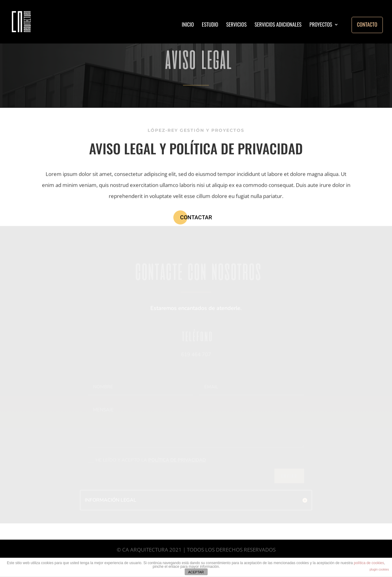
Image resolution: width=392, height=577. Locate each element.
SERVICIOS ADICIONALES (278, 25)
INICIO (188, 25)
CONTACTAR (196, 217)
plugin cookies (379, 569)
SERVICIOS (237, 25)
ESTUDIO (210, 25)
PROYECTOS (321, 25)
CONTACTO (367, 24)
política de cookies (369, 563)
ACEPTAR (196, 572)
